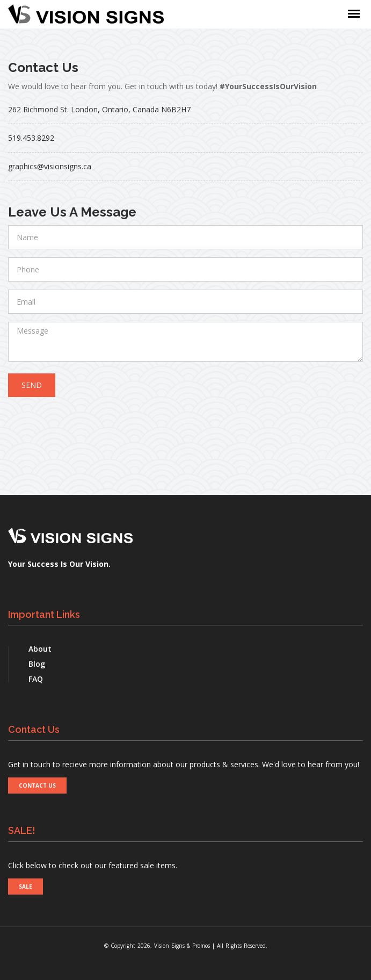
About (40, 649)
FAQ (36, 679)
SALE (26, 887)
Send (32, 385)
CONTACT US (37, 786)
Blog (37, 664)
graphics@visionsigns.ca (50, 166)
